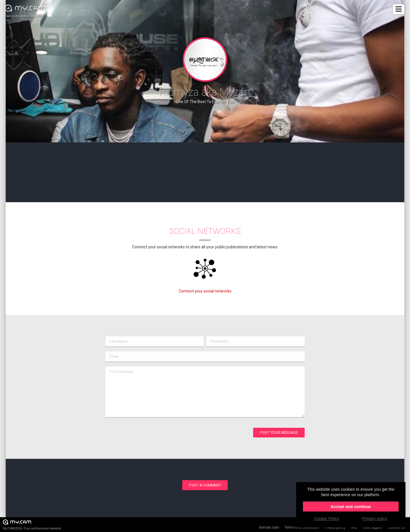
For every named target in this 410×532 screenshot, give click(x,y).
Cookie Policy (327, 519)
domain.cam (269, 527)
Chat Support (372, 527)
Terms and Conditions (302, 527)
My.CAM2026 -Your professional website (32, 524)
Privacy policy (335, 527)
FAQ (354, 527)
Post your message (279, 432)
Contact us (396, 527)
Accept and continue (351, 507)
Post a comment (205, 485)
